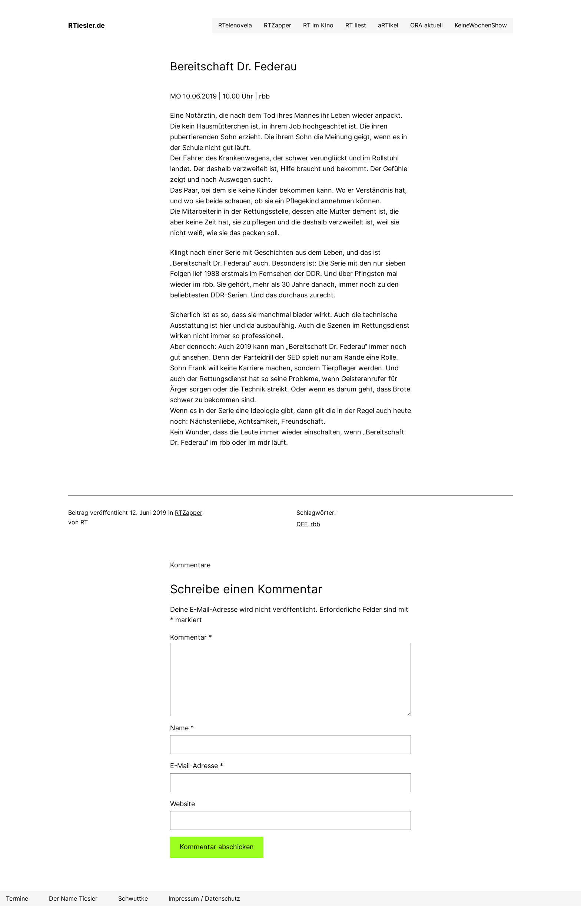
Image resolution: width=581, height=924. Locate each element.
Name (182, 728)
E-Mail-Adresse (197, 766)
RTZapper (189, 513)
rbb (315, 524)
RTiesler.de (87, 25)
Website (182, 804)
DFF (302, 524)
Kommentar (191, 637)
